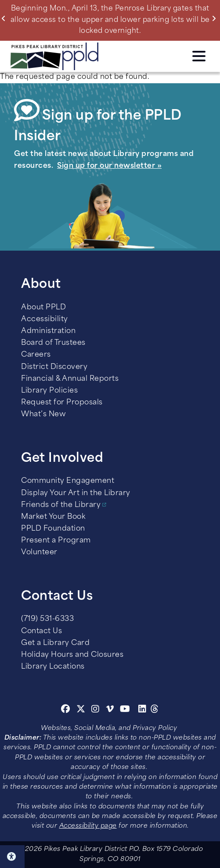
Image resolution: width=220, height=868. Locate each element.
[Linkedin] (142, 710)
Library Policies (49, 391)
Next (216, 18)
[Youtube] (125, 710)
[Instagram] (97, 710)
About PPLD (43, 308)
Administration (48, 331)
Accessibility (45, 319)
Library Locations (53, 667)
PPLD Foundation (53, 529)
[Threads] (155, 710)
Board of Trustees (53, 343)
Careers (36, 355)
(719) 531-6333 (47, 619)
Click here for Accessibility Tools (12, 857)
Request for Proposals (62, 403)
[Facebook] (66, 710)
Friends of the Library (61, 505)
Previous (5, 18)
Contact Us (41, 631)
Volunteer (39, 553)
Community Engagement (68, 481)
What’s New (43, 415)
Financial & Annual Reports (70, 379)
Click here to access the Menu (199, 56)
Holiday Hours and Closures (72, 655)
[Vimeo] (110, 710)
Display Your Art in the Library (76, 493)
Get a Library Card (55, 643)
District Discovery (54, 367)
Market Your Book (53, 517)
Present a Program (56, 541)
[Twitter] (81, 710)
